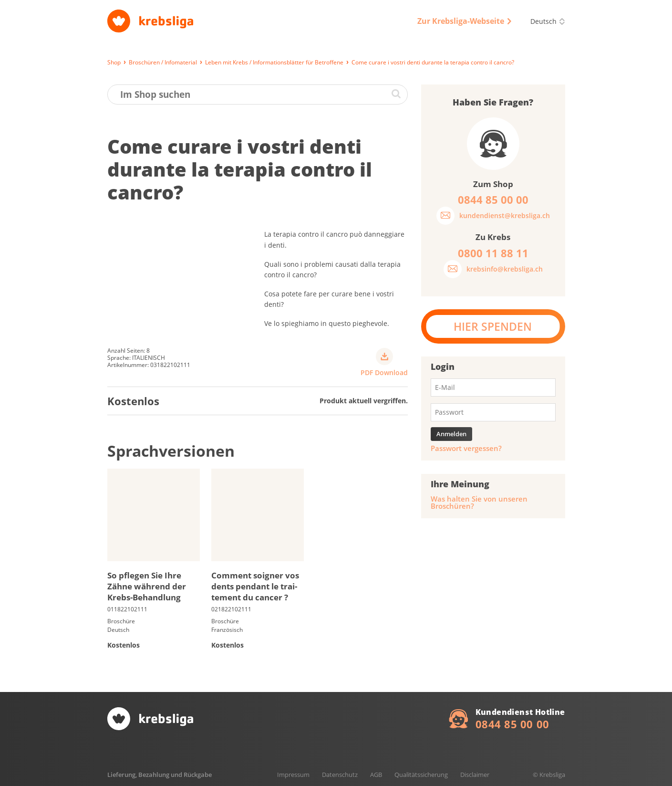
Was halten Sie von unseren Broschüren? (479, 503)
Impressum (293, 775)
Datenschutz (340, 775)
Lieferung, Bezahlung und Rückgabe (160, 775)
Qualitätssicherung (421, 775)
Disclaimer (475, 775)
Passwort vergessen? (466, 448)
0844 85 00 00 (512, 724)
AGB (376, 775)
